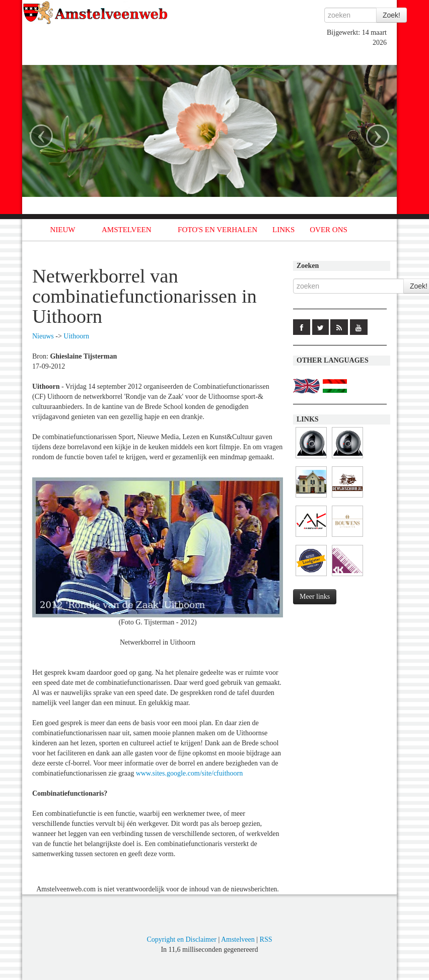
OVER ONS (329, 230)
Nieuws (43, 336)
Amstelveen (238, 939)
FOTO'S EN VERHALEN (218, 230)
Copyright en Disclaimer (181, 939)
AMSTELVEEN (127, 230)
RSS (266, 939)
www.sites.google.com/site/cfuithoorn (190, 773)
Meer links (315, 597)
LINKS (283, 230)
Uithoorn (76, 336)
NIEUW (63, 230)
